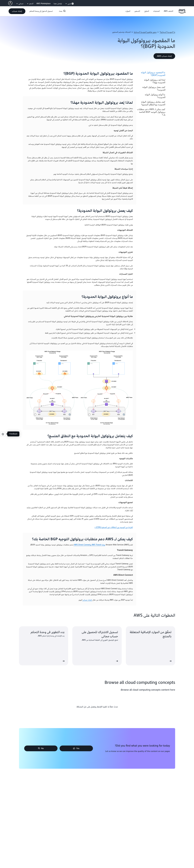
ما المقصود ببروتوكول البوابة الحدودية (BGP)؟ (153, 74)
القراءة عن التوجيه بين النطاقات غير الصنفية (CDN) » (114, 527)
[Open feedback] (3, 434)
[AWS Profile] (10, 3)
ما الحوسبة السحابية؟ (167, 32)
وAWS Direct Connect (82, 545)
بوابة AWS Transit (98, 545)
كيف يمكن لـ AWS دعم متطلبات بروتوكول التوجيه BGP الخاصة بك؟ (151, 112)
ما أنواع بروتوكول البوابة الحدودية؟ (155, 96)
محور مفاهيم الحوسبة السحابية (145, 32)
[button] (168, 11)
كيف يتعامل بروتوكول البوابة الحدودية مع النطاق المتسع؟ (153, 103)
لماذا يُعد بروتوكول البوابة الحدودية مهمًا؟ (155, 81)
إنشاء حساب (87, 600)
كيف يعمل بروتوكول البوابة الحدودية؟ (154, 89)
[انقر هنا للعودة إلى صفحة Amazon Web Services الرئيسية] (182, 13)
